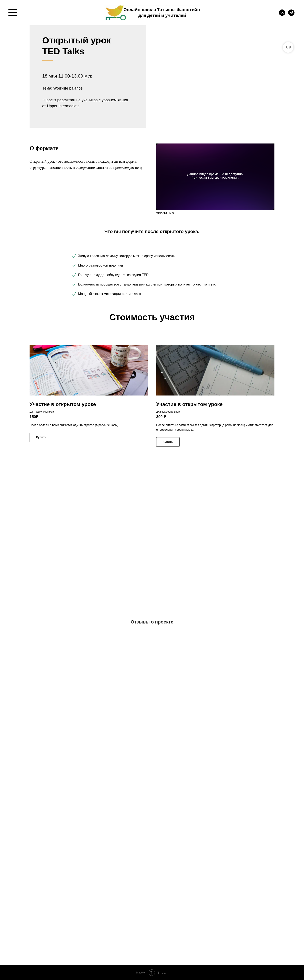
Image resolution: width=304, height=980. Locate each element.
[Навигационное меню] (13, 13)
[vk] (282, 15)
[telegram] (291, 15)
